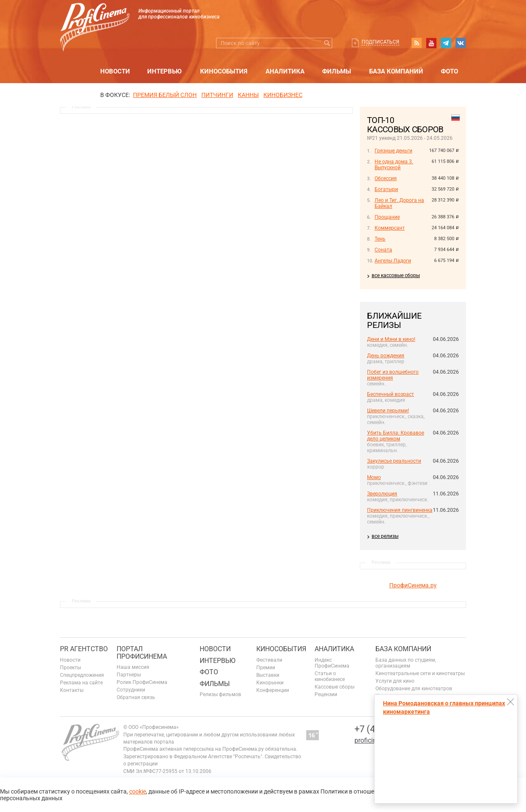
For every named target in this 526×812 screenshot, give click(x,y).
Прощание (387, 217)
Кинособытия (224, 71)
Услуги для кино (395, 681)
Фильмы (337, 71)
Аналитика (285, 71)
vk (461, 43)
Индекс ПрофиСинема (332, 663)
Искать (327, 43)
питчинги (217, 95)
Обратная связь (136, 697)
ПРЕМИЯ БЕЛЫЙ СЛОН (165, 95)
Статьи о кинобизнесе (330, 676)
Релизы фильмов (220, 694)
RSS (417, 43)
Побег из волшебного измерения (393, 375)
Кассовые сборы (335, 687)
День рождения (386, 356)
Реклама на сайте (81, 683)
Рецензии (326, 694)
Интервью (164, 71)
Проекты (70, 668)
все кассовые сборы (396, 275)
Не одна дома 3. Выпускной (394, 165)
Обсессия (386, 178)
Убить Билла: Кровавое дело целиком (396, 436)
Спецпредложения (82, 675)
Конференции (273, 690)
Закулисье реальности (394, 461)
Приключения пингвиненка (400, 510)
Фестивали (269, 660)
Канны (248, 95)
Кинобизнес (283, 95)
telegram (446, 43)
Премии (266, 668)
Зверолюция (382, 494)
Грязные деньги (393, 151)
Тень (380, 239)
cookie (138, 791)
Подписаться (380, 42)
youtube (431, 43)
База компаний (396, 71)
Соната (383, 250)
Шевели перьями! (388, 411)
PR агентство (84, 649)
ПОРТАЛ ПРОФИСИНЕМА (142, 653)
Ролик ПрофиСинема (142, 682)
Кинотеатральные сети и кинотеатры (420, 673)
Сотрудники (131, 690)
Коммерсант (390, 228)
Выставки (268, 675)
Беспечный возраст (391, 394)
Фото (449, 71)
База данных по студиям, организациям (406, 663)
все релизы (385, 536)
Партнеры (129, 675)
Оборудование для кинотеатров (414, 689)
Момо (374, 477)
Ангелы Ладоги (393, 261)
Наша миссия (133, 667)
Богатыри (386, 189)
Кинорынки (270, 683)
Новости (115, 71)
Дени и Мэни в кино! (391, 339)
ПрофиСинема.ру (413, 585)
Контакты (72, 690)
